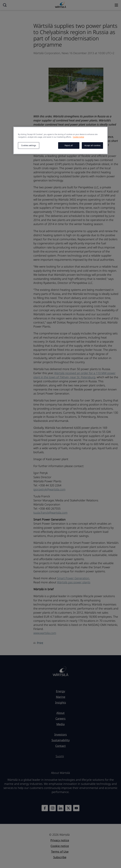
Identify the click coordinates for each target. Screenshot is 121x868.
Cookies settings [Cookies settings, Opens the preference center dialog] (29, 145)
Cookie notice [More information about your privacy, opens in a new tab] (78, 137)
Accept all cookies (92, 145)
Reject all (69, 145)
